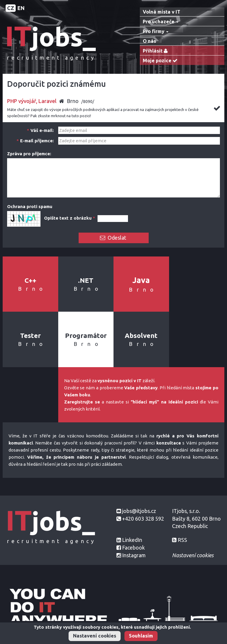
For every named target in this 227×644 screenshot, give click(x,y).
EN (21, 8)
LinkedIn (132, 540)
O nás (149, 41)
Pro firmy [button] (156, 31)
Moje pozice (161, 61)
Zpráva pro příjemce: (29, 154)
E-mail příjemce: (35, 141)
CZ (11, 8)
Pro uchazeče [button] (161, 22)
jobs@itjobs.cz (139, 511)
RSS (182, 540)
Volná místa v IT (162, 12)
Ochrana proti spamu (30, 206)
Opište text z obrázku (70, 218)
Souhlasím (141, 636)
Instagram (134, 555)
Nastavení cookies (95, 636)
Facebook (133, 547)
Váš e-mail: (40, 130)
